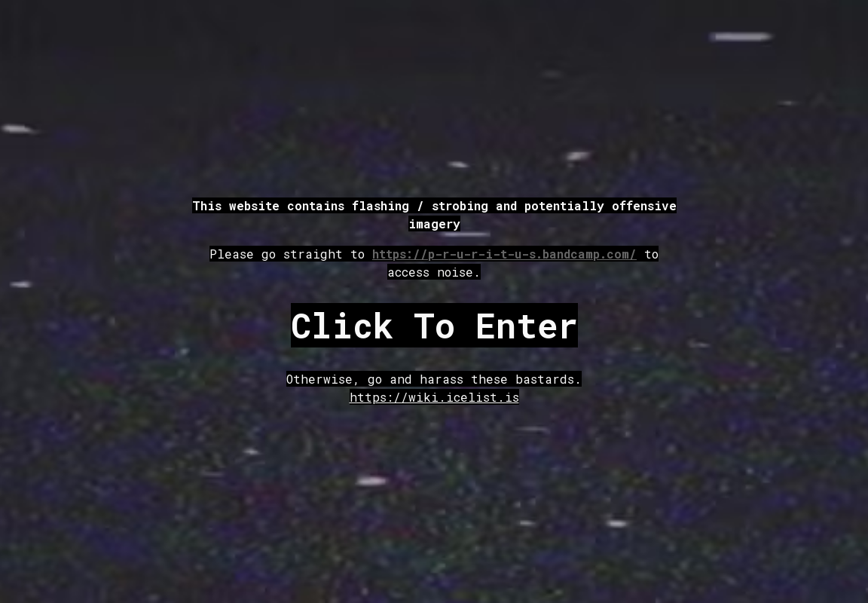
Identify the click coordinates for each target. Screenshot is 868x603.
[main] (434, 239)
